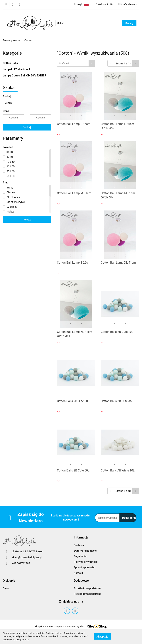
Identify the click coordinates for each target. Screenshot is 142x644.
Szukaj (27, 127)
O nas (6, 588)
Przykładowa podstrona (88, 588)
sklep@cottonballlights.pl (27, 557)
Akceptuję (102, 637)
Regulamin (80, 556)
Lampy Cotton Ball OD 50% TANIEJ (24, 76)
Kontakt (78, 573)
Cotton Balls (11, 63)
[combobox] (76, 63)
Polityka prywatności (86, 562)
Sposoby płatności (84, 567)
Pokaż (27, 220)
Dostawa (79, 545)
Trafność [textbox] (64, 63)
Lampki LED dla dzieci (16, 69)
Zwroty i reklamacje (85, 551)
